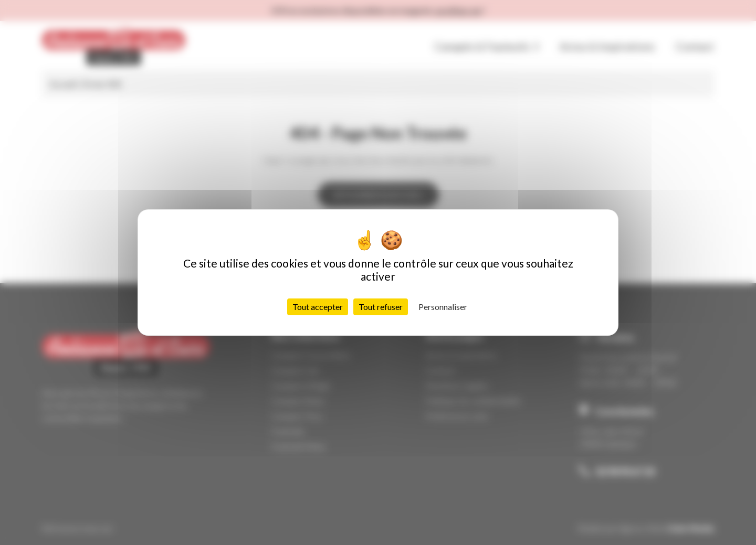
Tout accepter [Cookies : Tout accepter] (318, 307)
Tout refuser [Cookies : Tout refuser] (381, 307)
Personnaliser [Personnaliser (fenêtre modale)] (443, 307)
